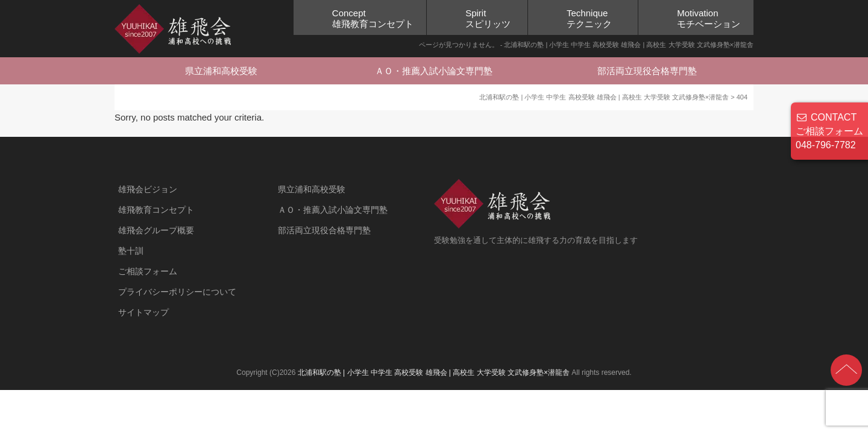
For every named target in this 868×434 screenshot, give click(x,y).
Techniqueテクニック (589, 18)
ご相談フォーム (148, 271)
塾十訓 (131, 251)
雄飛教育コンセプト (156, 210)
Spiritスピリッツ (488, 18)
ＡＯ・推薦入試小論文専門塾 (434, 71)
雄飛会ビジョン (148, 189)
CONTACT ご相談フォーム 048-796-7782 (829, 131)
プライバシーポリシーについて (177, 292)
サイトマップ (143, 312)
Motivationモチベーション (709, 18)
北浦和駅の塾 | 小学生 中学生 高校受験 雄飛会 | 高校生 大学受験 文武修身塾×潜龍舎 (434, 373)
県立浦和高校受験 (221, 71)
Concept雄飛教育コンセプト (373, 18)
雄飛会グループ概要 (156, 230)
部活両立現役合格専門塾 (647, 71)
